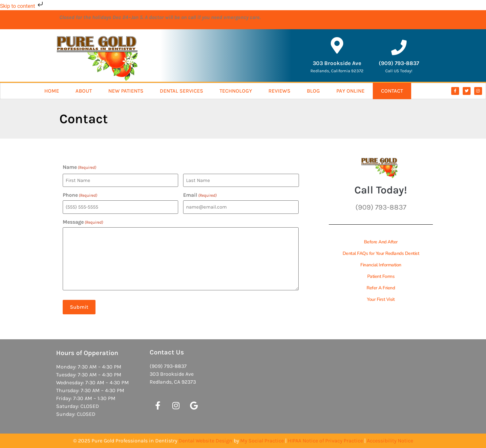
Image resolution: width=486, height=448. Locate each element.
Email (200, 195)
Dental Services (181, 91)
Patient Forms (381, 276)
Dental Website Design (205, 441)
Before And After (381, 242)
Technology (236, 91)
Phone (80, 195)
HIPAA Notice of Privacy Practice (325, 441)
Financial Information (381, 265)
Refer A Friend (381, 288)
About (84, 91)
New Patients (126, 91)
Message (83, 222)
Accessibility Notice (390, 441)
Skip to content (22, 6)
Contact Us (167, 352)
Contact (392, 91)
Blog (313, 91)
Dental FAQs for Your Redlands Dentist (381, 253)
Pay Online (350, 91)
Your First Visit (381, 299)
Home (52, 91)
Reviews (279, 91)
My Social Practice (262, 441)
